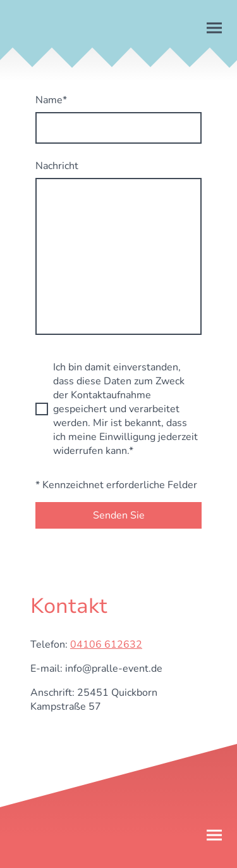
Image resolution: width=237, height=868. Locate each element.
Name (51, 100)
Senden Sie (119, 515)
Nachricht (57, 166)
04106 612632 (106, 645)
